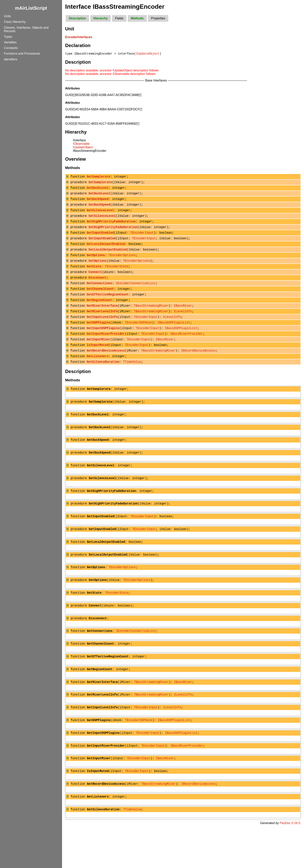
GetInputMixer (98, 357)
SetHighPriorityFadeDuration (113, 233)
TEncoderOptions (122, 264)
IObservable (81, 144)
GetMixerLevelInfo (102, 326)
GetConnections (99, 295)
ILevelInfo (183, 326)
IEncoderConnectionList (136, 295)
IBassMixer (183, 320)
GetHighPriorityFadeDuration (111, 227)
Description (77, 18)
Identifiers (11, 59)
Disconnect (98, 289)
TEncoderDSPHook (138, 339)
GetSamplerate (98, 178)
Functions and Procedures (22, 54)
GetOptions (96, 264)
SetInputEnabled (102, 246)
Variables (10, 42)
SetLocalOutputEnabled (108, 258)
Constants (11, 48)
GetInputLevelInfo (102, 332)
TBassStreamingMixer (151, 320)
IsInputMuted (98, 363)
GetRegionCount (99, 314)
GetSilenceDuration (103, 382)
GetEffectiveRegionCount (108, 308)
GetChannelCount (100, 301)
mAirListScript (31, 8)
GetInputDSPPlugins (103, 345)
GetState (94, 277)
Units (7, 16)
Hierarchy (101, 18)
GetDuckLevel (98, 190)
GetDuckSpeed (98, 202)
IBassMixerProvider (187, 351)
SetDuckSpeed (99, 208)
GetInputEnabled (100, 239)
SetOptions (98, 270)
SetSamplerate (100, 184)
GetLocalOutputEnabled (106, 252)
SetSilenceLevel (102, 221)
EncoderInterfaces (79, 37)
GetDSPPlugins (98, 339)
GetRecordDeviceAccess (106, 370)
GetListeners (98, 376)
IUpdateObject (148, 54)
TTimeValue (132, 382)
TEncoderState (117, 277)
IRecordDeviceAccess (198, 370)
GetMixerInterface (102, 320)
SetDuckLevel (99, 196)
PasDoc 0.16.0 (290, 863)
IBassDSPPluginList (174, 339)
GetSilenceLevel (100, 215)
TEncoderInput (142, 239)
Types (8, 37)
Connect (95, 283)
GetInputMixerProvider (106, 351)
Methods (137, 18)
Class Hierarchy (15, 22)
